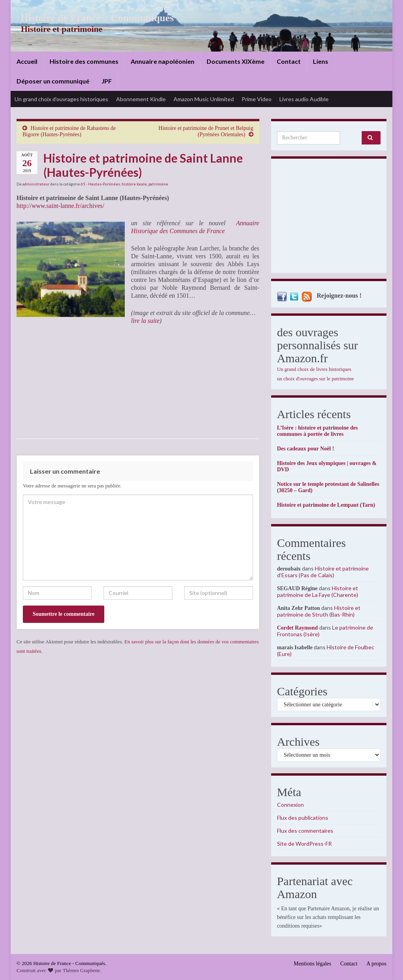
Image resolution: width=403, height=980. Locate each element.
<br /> (40, 382)
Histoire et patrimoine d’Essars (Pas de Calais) (323, 572)
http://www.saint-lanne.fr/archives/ (60, 206)
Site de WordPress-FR (304, 844)
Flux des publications (303, 818)
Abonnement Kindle (141, 99)
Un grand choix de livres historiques (314, 369)
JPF (107, 81)
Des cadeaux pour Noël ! (306, 449)
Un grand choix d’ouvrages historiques (61, 99)
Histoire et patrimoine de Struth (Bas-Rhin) (319, 611)
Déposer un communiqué (53, 81)
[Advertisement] (329, 218)
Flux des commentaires (305, 831)
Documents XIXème (236, 61)
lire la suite (145, 321)
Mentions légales (312, 964)
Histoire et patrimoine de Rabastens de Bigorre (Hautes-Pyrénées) (69, 131)
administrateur (36, 184)
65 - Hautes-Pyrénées (100, 184)
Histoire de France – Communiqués (92, 18)
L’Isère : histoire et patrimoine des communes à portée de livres (317, 431)
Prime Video (257, 99)
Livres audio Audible (304, 99)
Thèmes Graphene (81, 970)
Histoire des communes (84, 61)
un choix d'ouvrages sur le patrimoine (316, 379)
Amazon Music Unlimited (204, 99)
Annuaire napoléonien (163, 61)
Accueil (27, 61)
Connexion (290, 805)
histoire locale (134, 184)
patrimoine (158, 184)
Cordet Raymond (298, 628)
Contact (289, 61)
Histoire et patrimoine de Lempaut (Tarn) (326, 505)
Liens (321, 61)
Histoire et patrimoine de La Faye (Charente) (318, 591)
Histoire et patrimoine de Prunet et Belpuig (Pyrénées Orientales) (206, 131)
